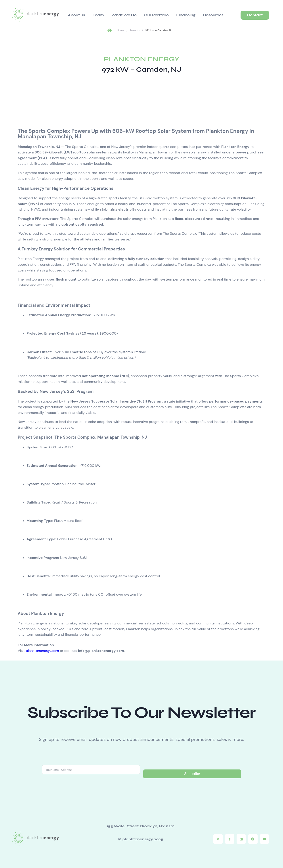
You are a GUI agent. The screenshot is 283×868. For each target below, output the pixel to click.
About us (75, 14)
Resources (185, 14)
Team (91, 14)
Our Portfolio (139, 14)
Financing (163, 14)
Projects (135, 30)
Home (121, 30)
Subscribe (192, 773)
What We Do (112, 14)
